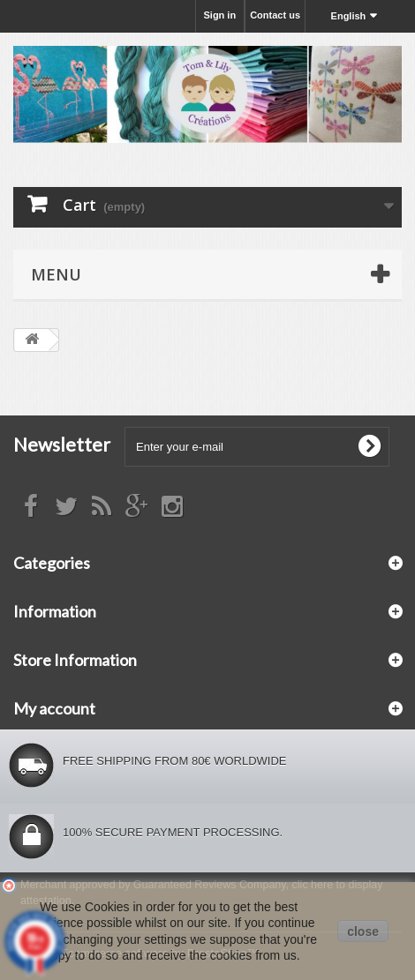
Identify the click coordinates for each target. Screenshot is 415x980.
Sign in (219, 15)
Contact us (275, 15)
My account (54, 708)
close (363, 931)
